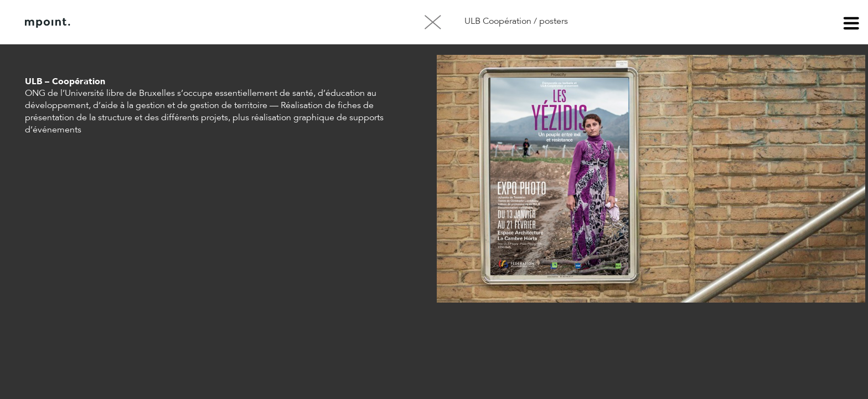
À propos (137, 23)
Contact (193, 23)
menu (851, 25)
